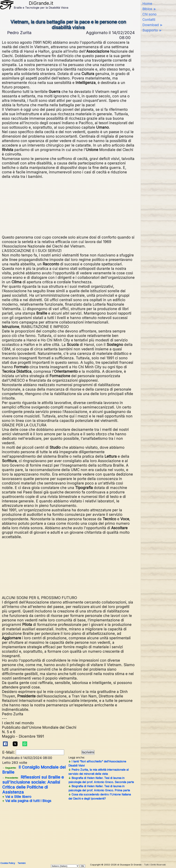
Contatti (149, 20)
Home (147, 4)
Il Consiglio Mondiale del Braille (34, 770)
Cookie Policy (8, 863)
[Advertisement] (87, 206)
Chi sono (149, 14)
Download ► (153, 25)
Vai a (17, 797)
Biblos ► (149, 9)
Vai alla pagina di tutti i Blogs (27, 801)
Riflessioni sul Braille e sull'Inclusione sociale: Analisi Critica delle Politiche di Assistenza (33, 785)
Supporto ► (152, 30)
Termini (21, 863)
